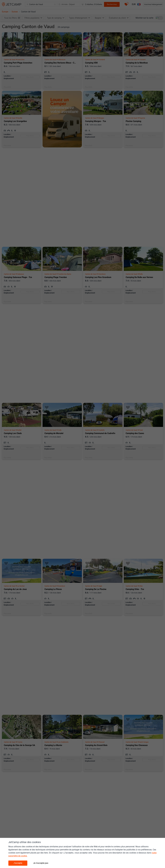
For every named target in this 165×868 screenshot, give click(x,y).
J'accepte (18, 863)
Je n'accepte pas (41, 863)
